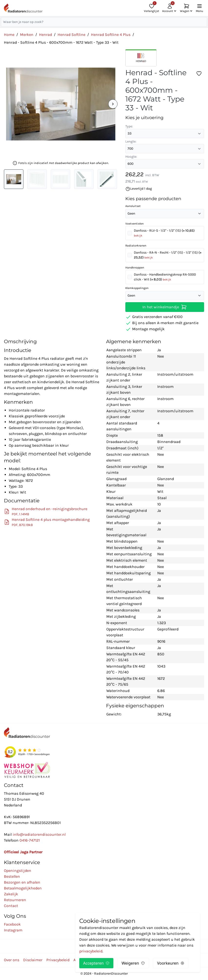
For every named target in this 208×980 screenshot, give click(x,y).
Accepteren (96, 963)
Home (9, 35)
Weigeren (133, 963)
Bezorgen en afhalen (22, 882)
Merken (27, 35)
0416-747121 (30, 840)
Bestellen (12, 876)
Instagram (13, 930)
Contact (11, 906)
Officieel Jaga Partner (23, 852)
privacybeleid (91, 951)
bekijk (138, 236)
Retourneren (15, 900)
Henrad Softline (71, 35)
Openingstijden (18, 871)
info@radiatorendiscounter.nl (39, 834)
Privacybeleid (58, 960)
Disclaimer (33, 960)
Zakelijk (11, 894)
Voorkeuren (171, 963)
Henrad (45, 35)
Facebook (12, 924)
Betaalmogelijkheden (23, 888)
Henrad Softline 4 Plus (111, 35)
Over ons (12, 960)
